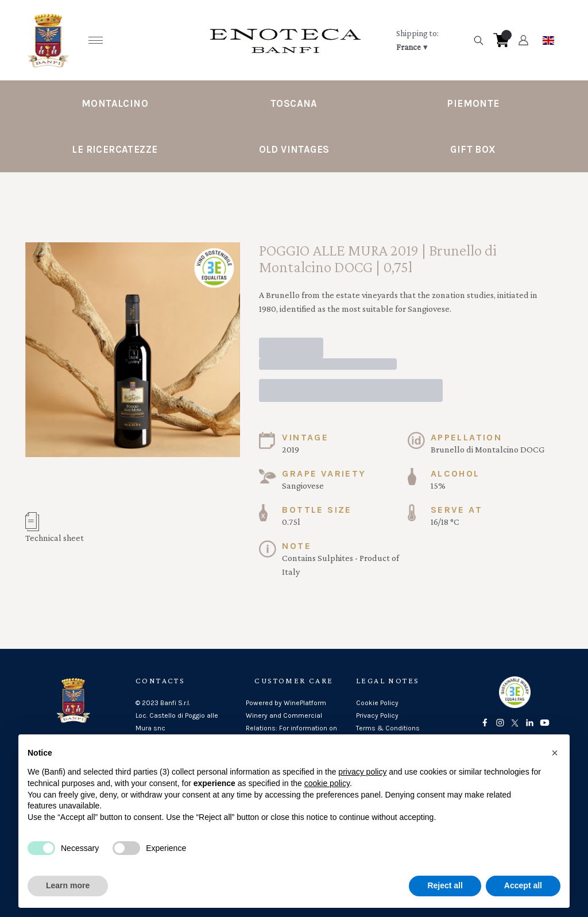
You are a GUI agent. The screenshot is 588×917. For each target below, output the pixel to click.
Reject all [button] (445, 885)
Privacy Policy (377, 715)
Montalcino (115, 103)
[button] (555, 753)
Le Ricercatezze (115, 149)
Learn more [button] (68, 885)
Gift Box (473, 149)
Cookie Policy (377, 703)
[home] (285, 40)
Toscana (294, 103)
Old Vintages (294, 149)
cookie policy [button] (327, 783)
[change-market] (431, 40)
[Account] (523, 40)
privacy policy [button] (362, 772)
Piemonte (473, 103)
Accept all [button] (523, 885)
